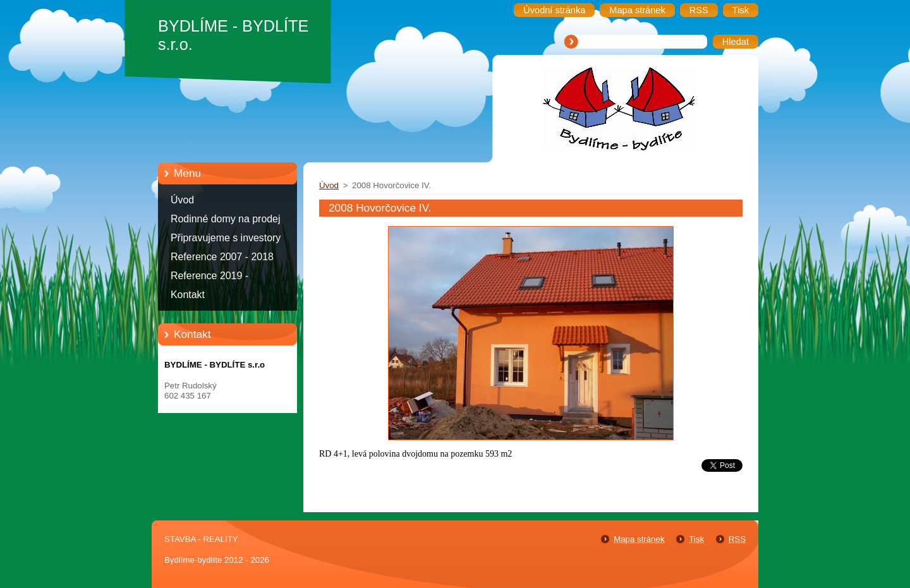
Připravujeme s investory (226, 238)
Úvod (182, 200)
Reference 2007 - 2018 (222, 257)
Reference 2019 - (209, 276)
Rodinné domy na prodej (226, 219)
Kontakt (188, 295)
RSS (737, 539)
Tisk (696, 539)
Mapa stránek (639, 539)
